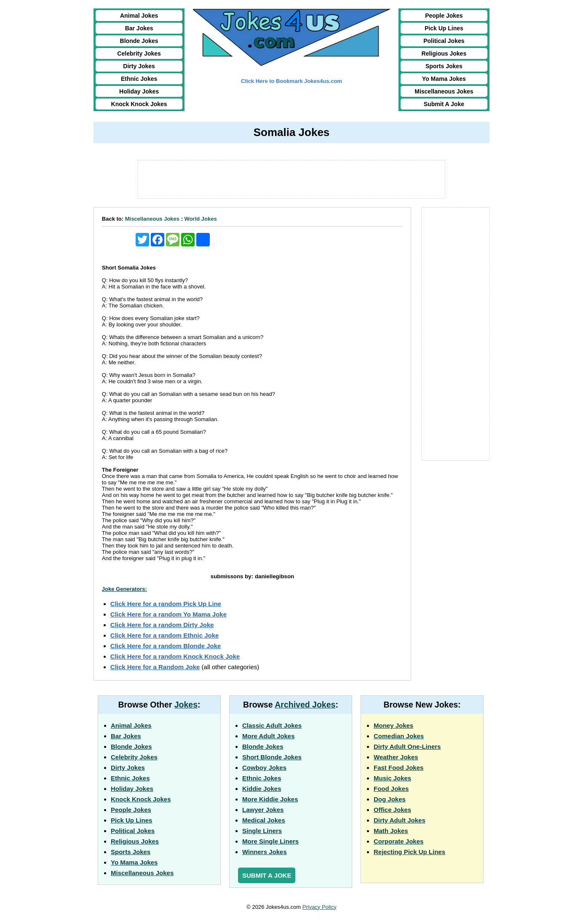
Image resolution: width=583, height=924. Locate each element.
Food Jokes (391, 789)
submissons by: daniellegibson (252, 576)
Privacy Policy (320, 907)
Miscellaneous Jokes (444, 91)
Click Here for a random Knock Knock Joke (175, 656)
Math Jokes (391, 831)
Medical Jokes (264, 820)
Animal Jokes (139, 16)
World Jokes (201, 219)
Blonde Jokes (139, 41)
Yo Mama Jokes (444, 79)
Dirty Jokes (139, 66)
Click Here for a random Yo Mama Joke (168, 614)
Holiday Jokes (139, 91)
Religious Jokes (444, 53)
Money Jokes (393, 725)
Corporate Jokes (398, 841)
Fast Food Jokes (398, 768)
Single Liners (262, 831)
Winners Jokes (265, 852)
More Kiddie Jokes (270, 799)
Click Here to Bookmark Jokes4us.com (291, 81)
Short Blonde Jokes (272, 757)
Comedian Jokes (399, 736)
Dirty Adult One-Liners (407, 746)
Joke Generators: (124, 589)
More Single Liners (270, 841)
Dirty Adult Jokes (400, 820)
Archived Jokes (305, 705)
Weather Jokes (396, 757)
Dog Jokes (390, 799)
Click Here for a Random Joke (155, 667)
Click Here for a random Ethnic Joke (165, 635)
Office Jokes (392, 810)
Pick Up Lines (444, 28)
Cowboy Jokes (264, 768)
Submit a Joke (267, 875)
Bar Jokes (139, 28)
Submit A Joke (444, 104)
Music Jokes (392, 778)
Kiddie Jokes (262, 789)
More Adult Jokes (268, 736)
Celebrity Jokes (139, 53)
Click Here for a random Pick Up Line (166, 604)
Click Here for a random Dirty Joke (162, 625)
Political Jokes (444, 41)
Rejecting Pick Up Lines (409, 852)
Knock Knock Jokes (139, 104)
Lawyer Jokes (263, 810)
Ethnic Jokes (139, 79)
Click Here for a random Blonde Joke (166, 646)
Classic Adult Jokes (272, 725)
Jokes (186, 705)
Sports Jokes (444, 66)
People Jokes (444, 16)
